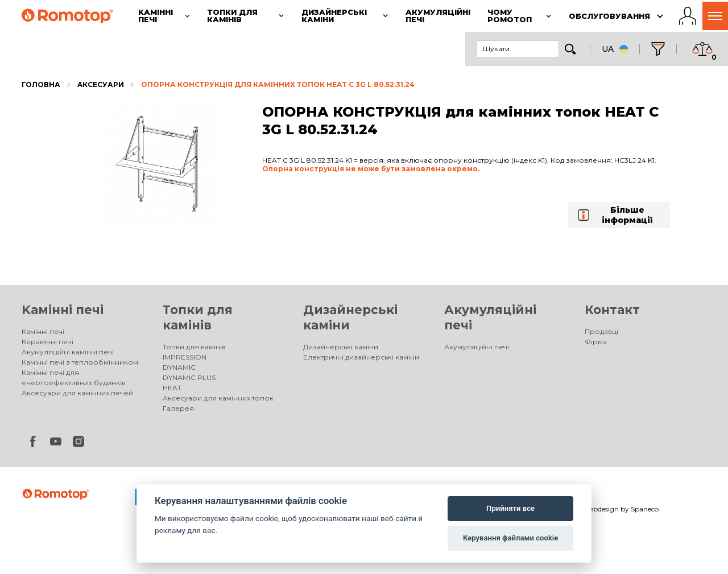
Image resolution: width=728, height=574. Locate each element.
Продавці (601, 331)
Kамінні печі (63, 310)
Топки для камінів (194, 347)
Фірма (596, 342)
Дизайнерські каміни (341, 347)
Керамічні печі (47, 342)
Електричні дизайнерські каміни (361, 357)
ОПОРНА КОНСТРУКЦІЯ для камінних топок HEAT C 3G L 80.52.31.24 (278, 84)
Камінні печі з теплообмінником (80, 362)
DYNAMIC (179, 367)
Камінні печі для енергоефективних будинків (74, 377)
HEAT (172, 388)
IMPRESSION (185, 357)
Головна (41, 84)
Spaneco (645, 509)
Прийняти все (510, 508)
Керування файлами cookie (510, 538)
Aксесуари (101, 84)
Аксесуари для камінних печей (77, 393)
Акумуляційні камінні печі (68, 352)
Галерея (178, 408)
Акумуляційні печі (477, 347)
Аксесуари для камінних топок (218, 398)
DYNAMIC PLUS (189, 377)
